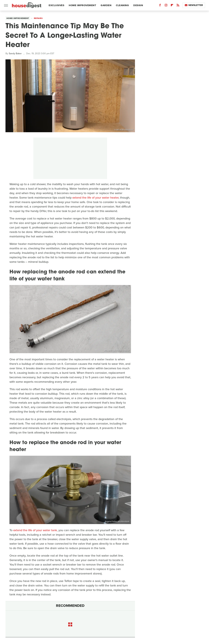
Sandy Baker (15, 54)
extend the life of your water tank (35, 530)
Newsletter (194, 5)
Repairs (38, 18)
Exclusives (56, 5)
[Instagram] (166, 6)
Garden (106, 5)
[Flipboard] (172, 6)
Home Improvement (82, 5)
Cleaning (122, 5)
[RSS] (178, 6)
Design (138, 5)
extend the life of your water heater (95, 198)
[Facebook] (160, 6)
